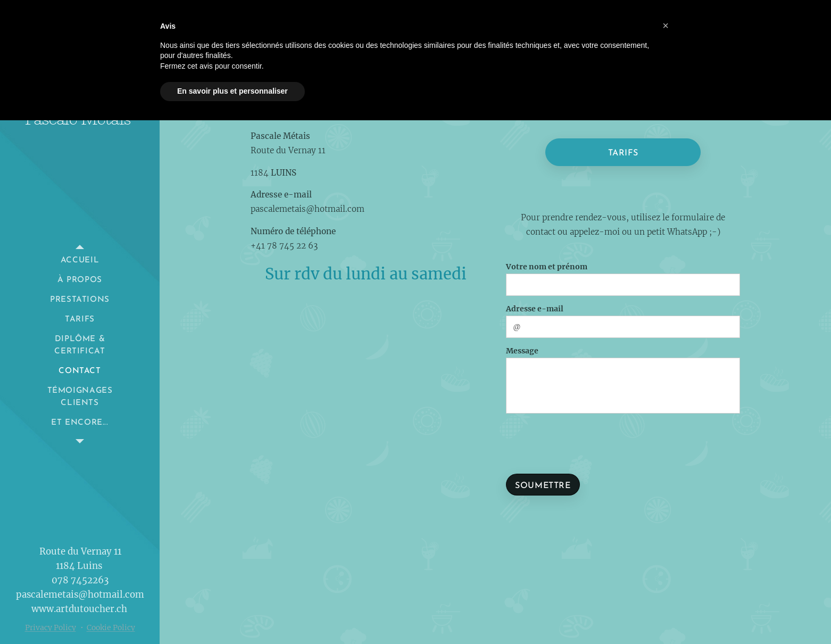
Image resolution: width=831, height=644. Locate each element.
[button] (666, 26)
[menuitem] (80, 261)
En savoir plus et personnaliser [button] (232, 91)
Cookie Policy (111, 628)
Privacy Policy (51, 628)
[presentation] (590, 442)
